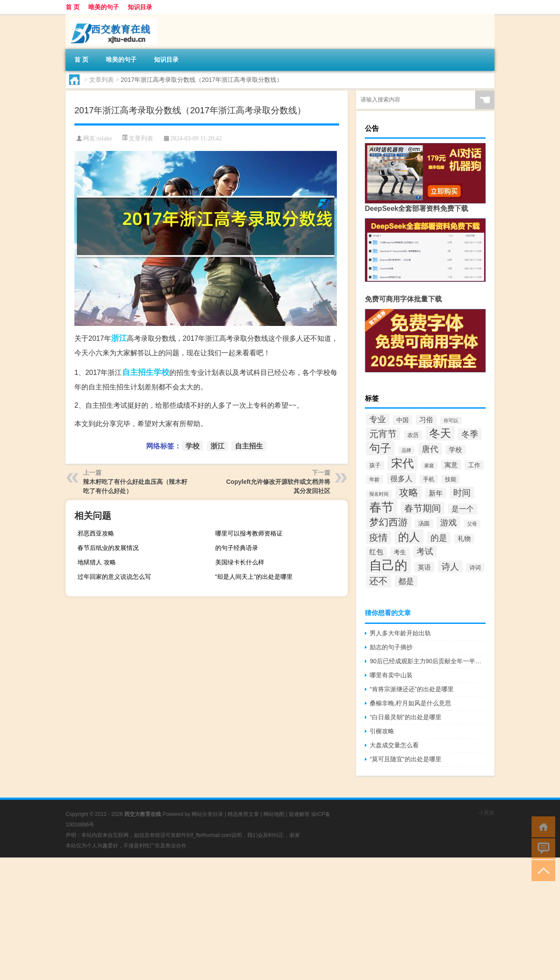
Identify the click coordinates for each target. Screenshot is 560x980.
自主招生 (138, 372)
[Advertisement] (262, 919)
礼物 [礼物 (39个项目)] (464, 539)
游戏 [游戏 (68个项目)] (448, 522)
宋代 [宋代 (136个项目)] (402, 463)
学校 (161, 372)
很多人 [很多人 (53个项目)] (401, 479)
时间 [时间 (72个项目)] (462, 493)
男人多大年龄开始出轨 (400, 633)
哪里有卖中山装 (391, 675)
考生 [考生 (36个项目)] (400, 552)
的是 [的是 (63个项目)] (439, 538)
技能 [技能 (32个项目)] (451, 479)
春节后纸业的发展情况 (108, 548)
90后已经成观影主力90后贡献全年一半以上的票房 (428, 661)
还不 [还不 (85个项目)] (378, 581)
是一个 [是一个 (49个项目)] (463, 509)
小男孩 (486, 813)
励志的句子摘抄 (391, 647)
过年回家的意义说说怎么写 (114, 577)
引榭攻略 (382, 731)
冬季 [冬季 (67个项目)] (470, 434)
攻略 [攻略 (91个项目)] (409, 492)
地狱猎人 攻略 (97, 562)
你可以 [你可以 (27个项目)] (451, 420)
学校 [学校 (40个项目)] (455, 450)
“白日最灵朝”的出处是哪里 (405, 717)
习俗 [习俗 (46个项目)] (426, 420)
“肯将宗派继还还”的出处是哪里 (411, 689)
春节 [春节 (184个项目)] (381, 507)
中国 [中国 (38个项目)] (402, 420)
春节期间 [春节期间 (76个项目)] (423, 508)
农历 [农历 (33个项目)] (413, 435)
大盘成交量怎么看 (394, 745)
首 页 (73, 7)
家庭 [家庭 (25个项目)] (429, 465)
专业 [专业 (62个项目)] (378, 419)
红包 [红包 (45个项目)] (376, 552)
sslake (105, 138)
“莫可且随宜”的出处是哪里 (405, 759)
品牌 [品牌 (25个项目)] (406, 450)
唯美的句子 (104, 7)
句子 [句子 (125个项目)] (380, 448)
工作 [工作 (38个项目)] (474, 465)
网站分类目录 (207, 814)
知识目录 (140, 7)
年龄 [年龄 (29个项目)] (374, 479)
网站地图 (274, 814)
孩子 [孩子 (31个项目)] (375, 465)
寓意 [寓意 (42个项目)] (451, 465)
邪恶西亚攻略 (96, 533)
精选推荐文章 (243, 814)
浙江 (119, 338)
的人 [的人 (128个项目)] (409, 537)
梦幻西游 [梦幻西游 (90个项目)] (388, 522)
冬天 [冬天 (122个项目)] (440, 433)
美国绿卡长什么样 (240, 562)
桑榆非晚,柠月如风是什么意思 (410, 703)
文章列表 (101, 80)
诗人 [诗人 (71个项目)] (450, 567)
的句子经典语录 (237, 548)
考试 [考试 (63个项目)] (425, 551)
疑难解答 (299, 814)
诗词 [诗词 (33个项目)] (475, 568)
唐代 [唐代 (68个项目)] (430, 449)
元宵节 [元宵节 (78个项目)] (383, 434)
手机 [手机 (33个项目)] (429, 479)
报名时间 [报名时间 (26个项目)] (379, 494)
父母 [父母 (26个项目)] (472, 524)
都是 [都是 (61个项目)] (406, 581)
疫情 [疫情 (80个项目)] (378, 537)
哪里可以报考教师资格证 (249, 533)
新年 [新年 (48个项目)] (436, 493)
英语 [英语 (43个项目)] (424, 567)
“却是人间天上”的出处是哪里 (254, 577)
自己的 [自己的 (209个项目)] (388, 565)
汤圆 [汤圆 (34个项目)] (424, 523)
